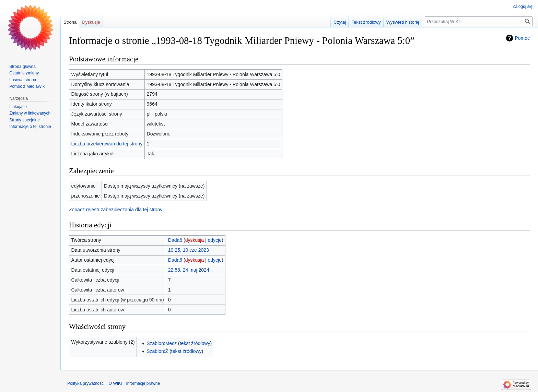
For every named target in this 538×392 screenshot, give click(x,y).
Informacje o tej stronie (30, 127)
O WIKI (115, 383)
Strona (70, 22)
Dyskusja (91, 22)
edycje (215, 240)
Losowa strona (23, 80)
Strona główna (22, 67)
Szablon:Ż (157, 351)
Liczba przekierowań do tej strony (107, 144)
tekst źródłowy (195, 343)
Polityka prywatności (86, 383)
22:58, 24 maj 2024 (189, 270)
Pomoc (522, 38)
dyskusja (195, 240)
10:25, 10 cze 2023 (189, 250)
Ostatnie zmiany (24, 73)
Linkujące (18, 107)
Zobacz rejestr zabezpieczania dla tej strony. (116, 210)
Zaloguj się (523, 7)
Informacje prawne (143, 383)
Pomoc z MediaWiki (27, 86)
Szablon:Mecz (162, 343)
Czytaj (340, 22)
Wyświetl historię (403, 22)
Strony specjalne (25, 120)
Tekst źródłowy (366, 22)
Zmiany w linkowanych (30, 113)
